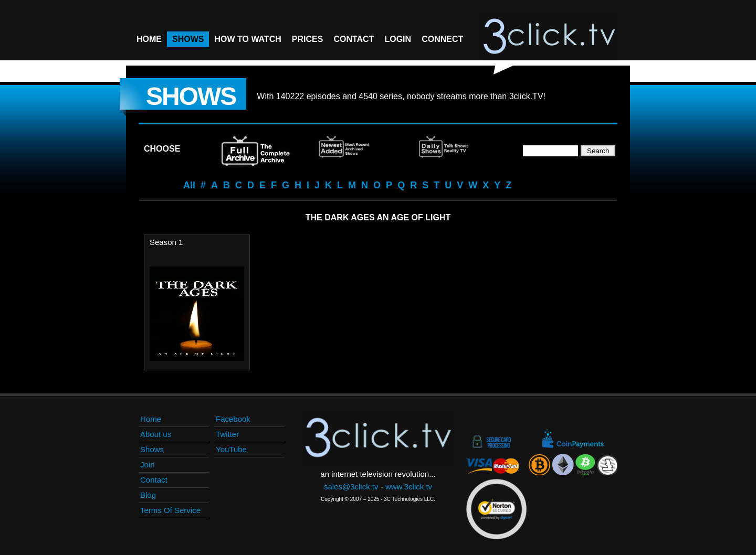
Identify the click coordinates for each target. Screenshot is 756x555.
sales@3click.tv (351, 487)
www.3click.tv (409, 487)
